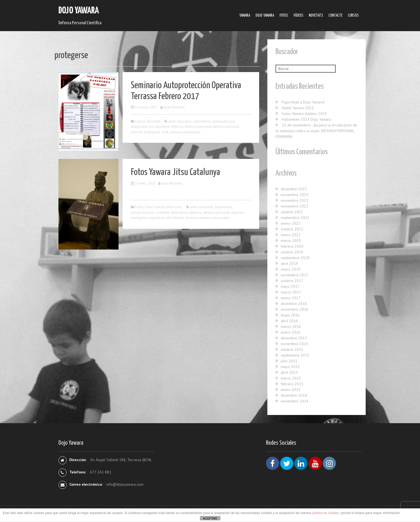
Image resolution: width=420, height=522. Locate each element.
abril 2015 (289, 372)
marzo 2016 (291, 327)
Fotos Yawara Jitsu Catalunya (175, 172)
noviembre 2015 (295, 344)
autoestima (202, 121)
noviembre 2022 (295, 206)
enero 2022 (291, 223)
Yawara (245, 15)
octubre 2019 (292, 252)
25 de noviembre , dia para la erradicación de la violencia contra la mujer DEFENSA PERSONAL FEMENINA (316, 131)
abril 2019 (289, 263)
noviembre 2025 (295, 195)
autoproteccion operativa (150, 127)
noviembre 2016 (295, 309)
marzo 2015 (291, 378)
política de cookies (326, 513)
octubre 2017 (292, 281)
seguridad (156, 218)
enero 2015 (291, 390)
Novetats (316, 15)
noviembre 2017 (295, 275)
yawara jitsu (191, 132)
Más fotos (175, 207)
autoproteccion (224, 121)
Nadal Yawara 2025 (298, 108)
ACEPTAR (210, 518)
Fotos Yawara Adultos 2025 (304, 114)
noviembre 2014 (295, 401)
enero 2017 (291, 298)
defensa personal (198, 127)
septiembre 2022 (295, 218)
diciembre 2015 (294, 338)
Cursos (353, 15)
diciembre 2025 (294, 189)
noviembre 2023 (295, 200)
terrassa (192, 218)
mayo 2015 (290, 367)
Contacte (335, 15)
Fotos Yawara (155, 207)
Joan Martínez (174, 107)
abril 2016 (289, 321)
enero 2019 (291, 269)
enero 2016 (291, 332)
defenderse (179, 213)
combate (162, 213)
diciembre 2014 (294, 395)
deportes (238, 213)
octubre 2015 (292, 349)
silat (165, 132)
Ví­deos (298, 15)
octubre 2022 (292, 212)
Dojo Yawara (79, 11)
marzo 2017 (291, 292)
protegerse (152, 132)
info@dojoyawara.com (125, 484)
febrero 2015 (292, 384)
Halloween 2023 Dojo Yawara (306, 119)
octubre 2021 (292, 229)
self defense (175, 218)
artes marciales (180, 121)
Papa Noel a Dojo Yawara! (303, 102)
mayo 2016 (290, 315)
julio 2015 (289, 361)
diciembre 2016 (294, 304)
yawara (175, 132)
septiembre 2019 (295, 258)
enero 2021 (291, 235)
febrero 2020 (292, 246)
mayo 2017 (290, 286)
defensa (177, 127)
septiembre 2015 (295, 355)
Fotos (284, 15)
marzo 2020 (291, 241)
